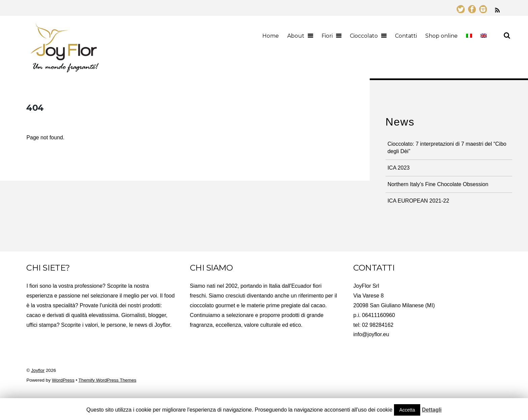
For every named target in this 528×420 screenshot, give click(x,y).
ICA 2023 (399, 168)
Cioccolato (364, 36)
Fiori (327, 36)
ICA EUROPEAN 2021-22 (418, 201)
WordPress (63, 380)
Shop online (441, 36)
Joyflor (38, 370)
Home (271, 36)
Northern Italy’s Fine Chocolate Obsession (438, 184)
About (296, 36)
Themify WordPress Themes (107, 380)
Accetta (407, 410)
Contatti (406, 36)
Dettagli (432, 410)
